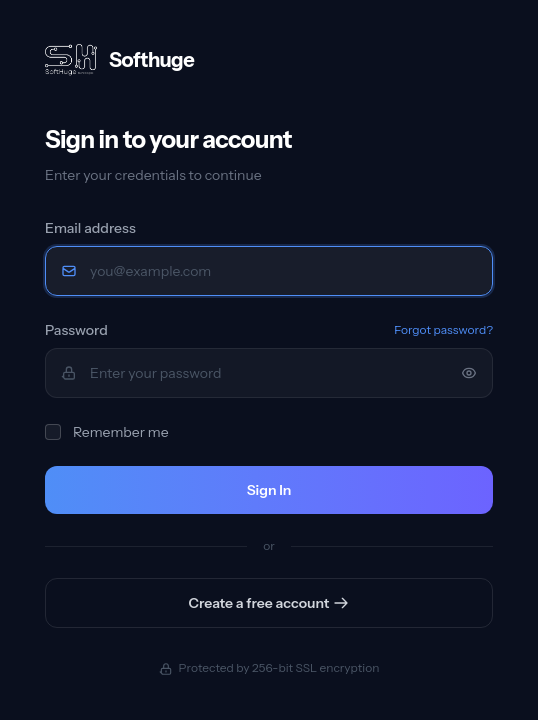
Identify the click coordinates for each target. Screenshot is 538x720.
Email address (90, 228)
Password (76, 330)
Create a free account (269, 603)
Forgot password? (443, 329)
